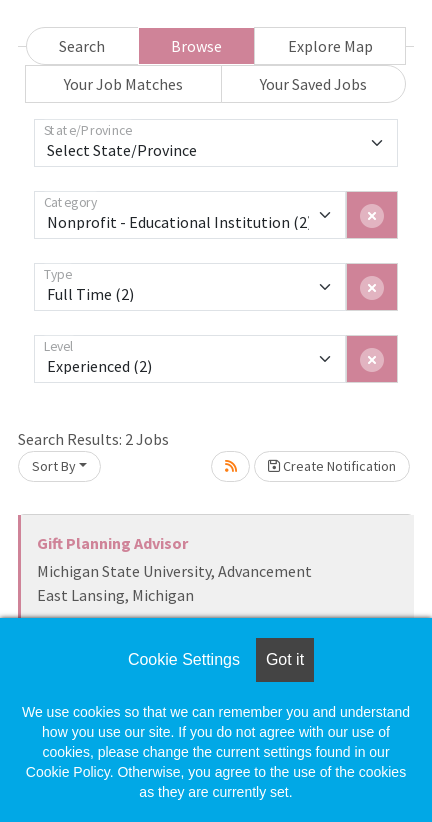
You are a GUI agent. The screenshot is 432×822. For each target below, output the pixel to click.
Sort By (54, 466)
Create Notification (332, 466)
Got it (285, 659)
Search (82, 46)
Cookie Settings (184, 659)
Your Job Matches (123, 84)
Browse (196, 46)
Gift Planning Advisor (112, 543)
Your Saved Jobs (313, 84)
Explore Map (330, 46)
